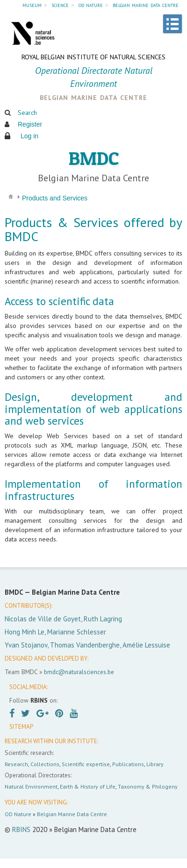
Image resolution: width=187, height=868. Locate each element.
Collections (45, 764)
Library (155, 764)
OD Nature (18, 814)
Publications (128, 764)
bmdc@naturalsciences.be (79, 672)
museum (32, 5)
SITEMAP (21, 727)
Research (16, 764)
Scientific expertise (86, 764)
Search (27, 113)
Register (30, 124)
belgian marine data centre (146, 5)
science (60, 5)
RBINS (21, 829)
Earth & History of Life (88, 786)
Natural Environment (31, 786)
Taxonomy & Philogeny (148, 786)
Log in (29, 136)
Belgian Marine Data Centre (72, 814)
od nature (91, 5)
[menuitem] (11, 196)
